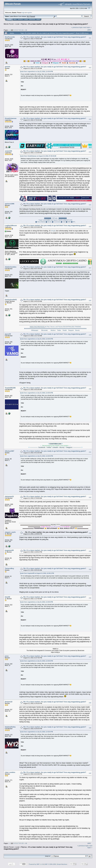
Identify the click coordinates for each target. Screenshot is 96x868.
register (29, 12)
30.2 (28, 16)
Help (15, 19)
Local (17, 24)
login (23, 12)
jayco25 (8, 334)
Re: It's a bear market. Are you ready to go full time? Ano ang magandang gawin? (55, 37)
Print (89, 30)
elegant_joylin (10, 532)
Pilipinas (24, 24)
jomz (7, 656)
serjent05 (8, 151)
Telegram (71, 330)
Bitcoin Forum (9, 24)
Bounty (77, 330)
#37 (90, 657)
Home (9, 19)
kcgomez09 (9, 550)
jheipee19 (9, 702)
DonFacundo (10, 37)
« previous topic (77, 27)
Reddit (65, 330)
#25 (90, 205)
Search (20, 19)
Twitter (59, 330)
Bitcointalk (44, 330)
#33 (90, 533)
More (38, 19)
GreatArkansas (11, 118)
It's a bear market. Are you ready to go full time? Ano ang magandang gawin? (58, 24)
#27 (90, 268)
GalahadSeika (10, 727)
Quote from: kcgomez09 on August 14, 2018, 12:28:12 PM (37, 573)
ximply (53, 231)
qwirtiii (7, 67)
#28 (90, 301)
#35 (90, 569)
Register (32, 19)
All (26, 30)
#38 (90, 703)
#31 (90, 452)
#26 (90, 227)
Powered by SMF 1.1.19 (36, 864)
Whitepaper (35, 330)
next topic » (87, 27)
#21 (90, 38)
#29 (90, 335)
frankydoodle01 (11, 300)
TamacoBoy (9, 568)
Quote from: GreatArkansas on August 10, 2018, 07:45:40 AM (38, 156)
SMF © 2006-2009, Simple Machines (56, 864)
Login (26, 19)
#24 (90, 152)
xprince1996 (10, 204)
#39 (90, 728)
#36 (90, 598)
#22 (90, 68)
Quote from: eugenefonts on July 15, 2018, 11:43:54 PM (36, 72)
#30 (90, 389)
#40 (90, 773)
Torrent (32, 16)
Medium (53, 330)
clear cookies (10, 772)
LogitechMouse (11, 225)
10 (23, 30)
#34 (90, 551)
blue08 (7, 597)
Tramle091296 (10, 388)
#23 (90, 119)
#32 (90, 497)
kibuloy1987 (9, 451)
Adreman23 (9, 496)
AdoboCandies (11, 267)
